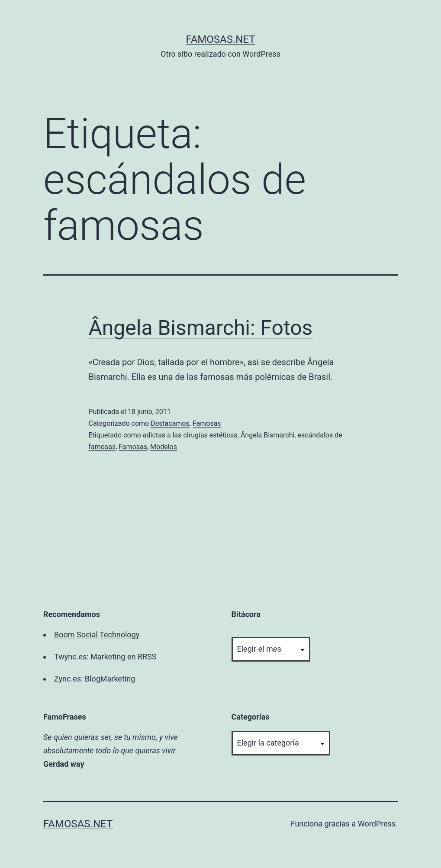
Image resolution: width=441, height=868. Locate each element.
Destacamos (170, 423)
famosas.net (220, 39)
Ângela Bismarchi (268, 435)
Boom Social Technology (97, 635)
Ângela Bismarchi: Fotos (201, 328)
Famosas (207, 423)
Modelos (164, 447)
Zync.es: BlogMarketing (95, 679)
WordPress (377, 824)
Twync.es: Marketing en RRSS (105, 657)
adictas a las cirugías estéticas (190, 435)
